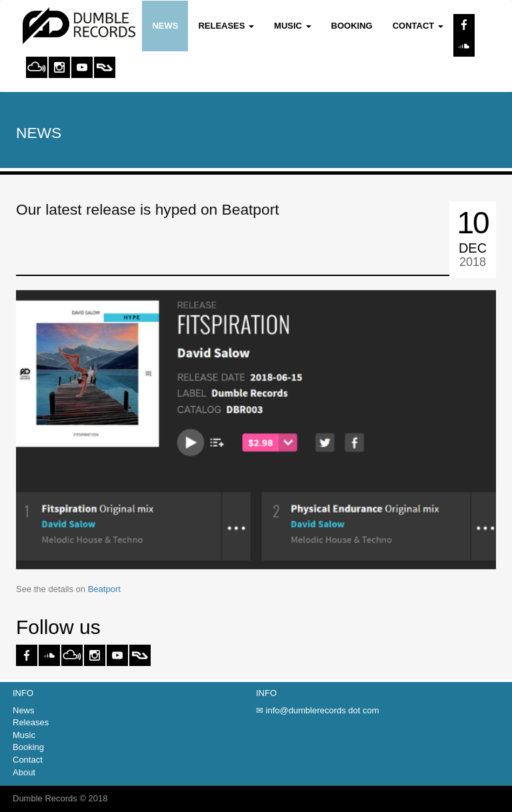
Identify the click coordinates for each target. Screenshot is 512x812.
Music (24, 735)
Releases (31, 722)
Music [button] (293, 26)
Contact (28, 760)
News (165, 26)
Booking (352, 26)
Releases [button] (226, 26)
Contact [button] (418, 26)
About (24, 772)
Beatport (104, 589)
